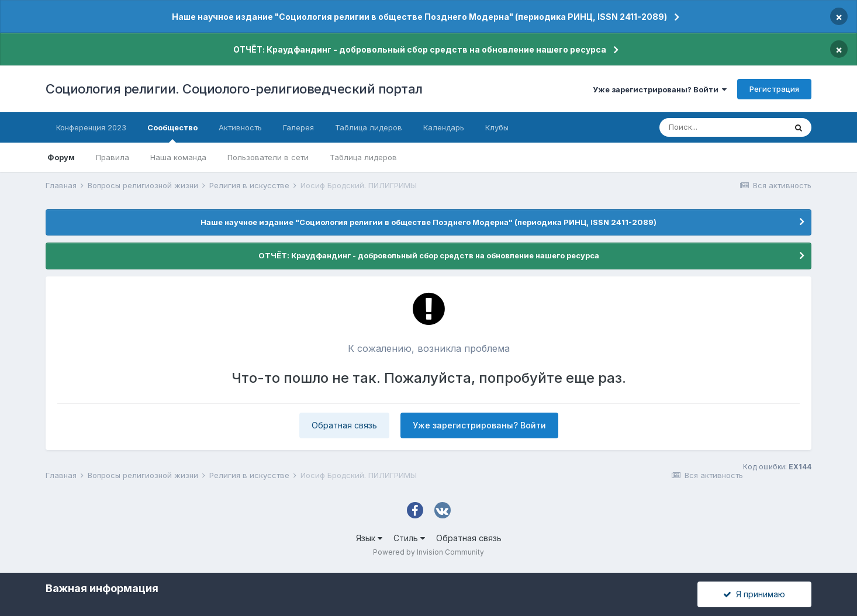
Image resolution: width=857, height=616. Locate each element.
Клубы (497, 127)
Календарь (444, 127)
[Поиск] (723, 127)
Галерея (298, 127)
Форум (61, 157)
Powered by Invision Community (429, 552)
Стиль (409, 538)
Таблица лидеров (363, 157)
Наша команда (178, 157)
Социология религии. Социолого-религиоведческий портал (234, 89)
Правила (113, 157)
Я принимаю (754, 594)
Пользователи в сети (268, 157)
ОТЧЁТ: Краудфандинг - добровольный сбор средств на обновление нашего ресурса (420, 49)
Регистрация (774, 89)
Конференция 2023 (91, 127)
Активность (240, 127)
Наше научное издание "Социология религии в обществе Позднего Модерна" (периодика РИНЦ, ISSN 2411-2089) (419, 17)
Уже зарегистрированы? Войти (660, 89)
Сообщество (172, 133)
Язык (369, 538)
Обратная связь (344, 425)
